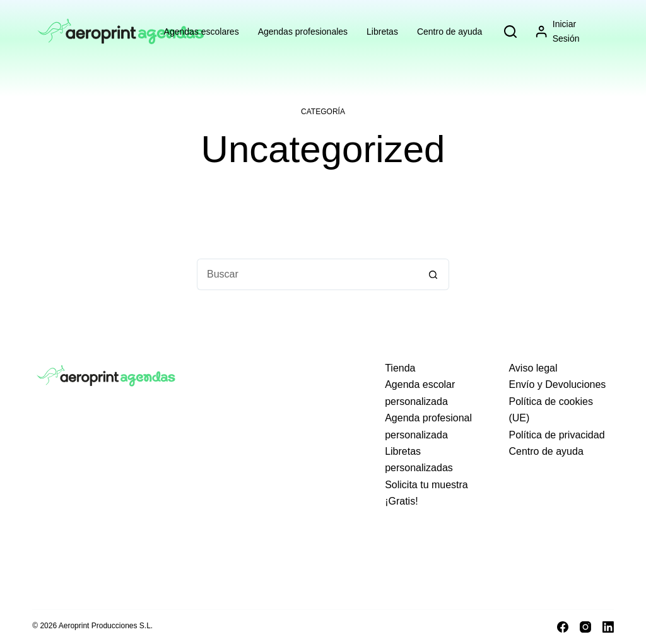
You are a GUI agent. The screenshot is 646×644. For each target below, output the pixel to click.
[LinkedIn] (608, 627)
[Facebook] (563, 627)
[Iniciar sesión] (568, 32)
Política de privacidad (556, 435)
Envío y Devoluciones (557, 384)
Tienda (400, 368)
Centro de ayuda (450, 32)
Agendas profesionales (303, 32)
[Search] (510, 32)
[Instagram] (585, 627)
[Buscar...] (307, 274)
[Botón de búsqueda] (433, 274)
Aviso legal (533, 368)
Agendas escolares (202, 32)
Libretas (382, 32)
